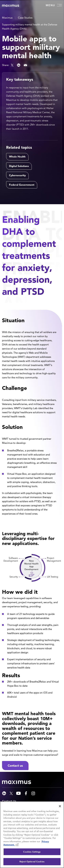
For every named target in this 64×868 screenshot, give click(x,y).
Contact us (15, 766)
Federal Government (22, 185)
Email (25, 65)
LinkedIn (19, 65)
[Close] (60, 806)
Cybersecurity (17, 175)
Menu (54, 5)
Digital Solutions (19, 166)
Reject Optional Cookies (32, 862)
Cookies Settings (32, 852)
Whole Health (17, 157)
